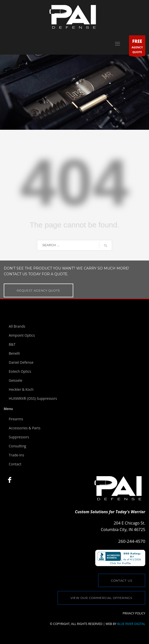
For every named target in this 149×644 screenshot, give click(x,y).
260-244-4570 (132, 541)
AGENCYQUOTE (137, 47)
